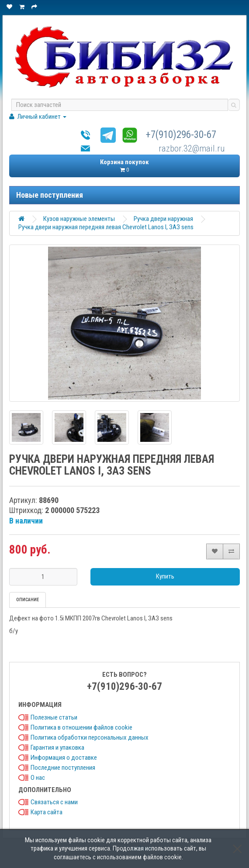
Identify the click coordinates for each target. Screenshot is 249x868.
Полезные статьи (54, 717)
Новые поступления (50, 195)
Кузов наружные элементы (79, 219)
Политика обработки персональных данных (90, 737)
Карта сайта (47, 812)
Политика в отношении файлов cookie (81, 727)
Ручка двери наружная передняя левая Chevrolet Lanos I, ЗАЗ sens (106, 227)
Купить (165, 576)
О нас (38, 778)
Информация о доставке (64, 758)
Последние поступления (63, 768)
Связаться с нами (54, 802)
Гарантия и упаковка (57, 747)
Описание (28, 600)
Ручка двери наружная (163, 219)
